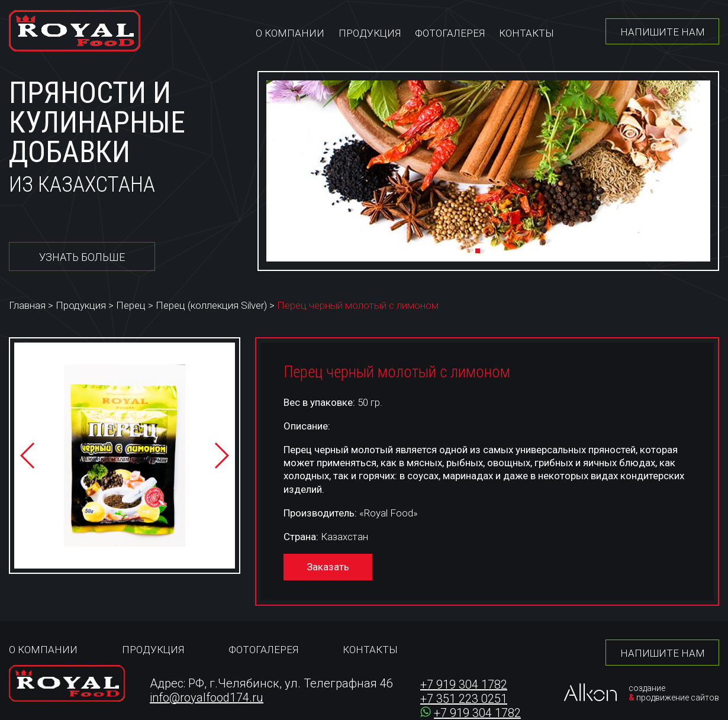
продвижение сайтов (678, 698)
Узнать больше (82, 257)
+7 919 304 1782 (464, 685)
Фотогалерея (450, 33)
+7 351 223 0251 (464, 699)
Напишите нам (663, 32)
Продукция (370, 33)
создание (647, 688)
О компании (290, 33)
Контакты (526, 33)
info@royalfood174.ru (207, 698)
